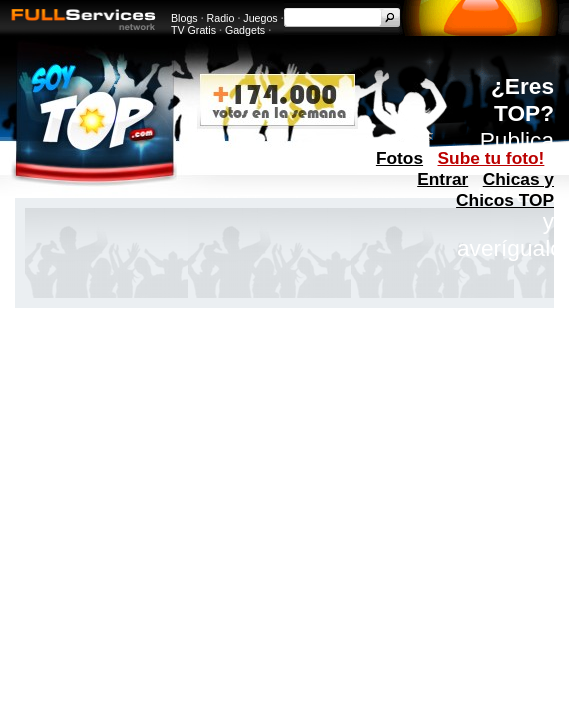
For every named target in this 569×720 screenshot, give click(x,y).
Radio (221, 18)
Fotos (399, 158)
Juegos (260, 18)
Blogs (184, 18)
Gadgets (245, 30)
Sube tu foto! (491, 158)
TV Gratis (193, 30)
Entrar (442, 179)
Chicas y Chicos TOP (505, 189)
